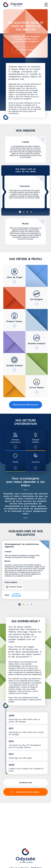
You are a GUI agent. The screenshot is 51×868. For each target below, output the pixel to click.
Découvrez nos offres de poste (25, 405)
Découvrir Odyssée (25, 50)
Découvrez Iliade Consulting (26, 792)
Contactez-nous (25, 783)
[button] (20, 212)
